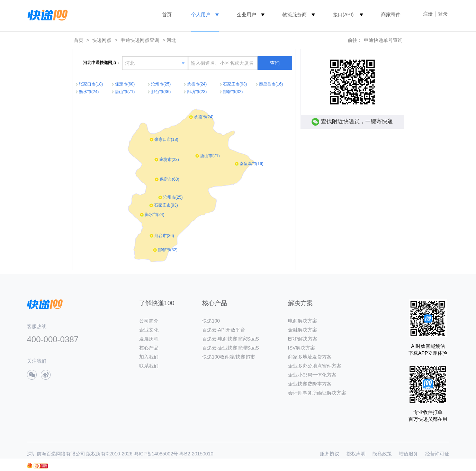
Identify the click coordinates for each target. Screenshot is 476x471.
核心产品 (149, 348)
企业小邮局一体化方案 (312, 375)
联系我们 (149, 366)
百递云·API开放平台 (224, 330)
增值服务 (408, 454)
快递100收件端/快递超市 (229, 357)
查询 (275, 63)
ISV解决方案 (302, 348)
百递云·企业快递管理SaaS (231, 348)
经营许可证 (437, 454)
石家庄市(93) (235, 84)
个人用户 (201, 15)
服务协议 (330, 454)
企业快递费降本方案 (310, 384)
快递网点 (102, 40)
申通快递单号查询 (383, 40)
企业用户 (246, 15)
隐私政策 (382, 454)
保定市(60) (125, 84)
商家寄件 (391, 15)
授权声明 (356, 454)
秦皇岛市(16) (271, 84)
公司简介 (149, 321)
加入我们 (149, 357)
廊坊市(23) (197, 92)
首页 (167, 15)
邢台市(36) (161, 92)
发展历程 (149, 339)
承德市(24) (197, 84)
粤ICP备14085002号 (156, 454)
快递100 (211, 321)
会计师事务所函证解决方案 (317, 393)
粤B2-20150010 (196, 454)
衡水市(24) (89, 92)
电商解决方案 (303, 321)
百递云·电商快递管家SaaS (231, 339)
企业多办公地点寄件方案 (315, 366)
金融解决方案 (303, 330)
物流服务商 (295, 15)
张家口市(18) (91, 84)
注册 (428, 14)
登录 (443, 14)
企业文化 (149, 330)
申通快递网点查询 (140, 40)
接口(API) (343, 15)
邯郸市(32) (233, 92)
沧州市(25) (161, 84)
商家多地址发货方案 (310, 357)
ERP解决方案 (303, 339)
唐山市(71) (125, 92)
